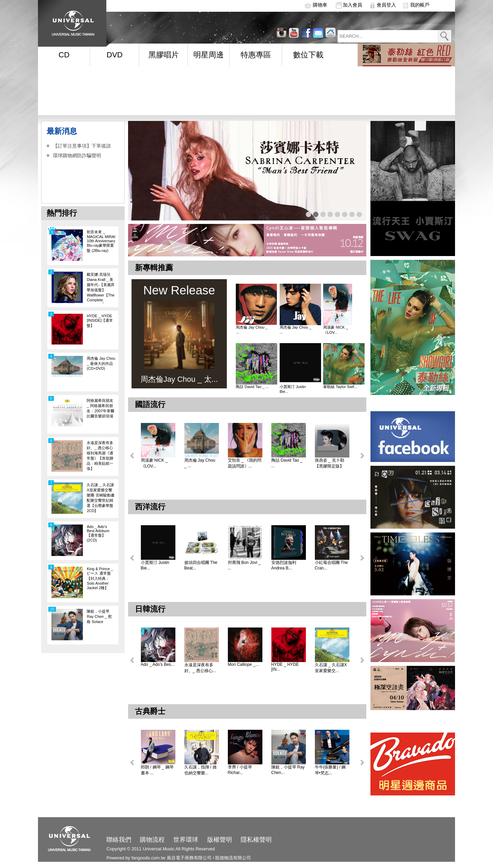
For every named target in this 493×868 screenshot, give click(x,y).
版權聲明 (220, 840)
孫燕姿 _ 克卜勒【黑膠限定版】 (330, 463)
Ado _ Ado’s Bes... (158, 664)
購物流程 (152, 840)
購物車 (320, 5)
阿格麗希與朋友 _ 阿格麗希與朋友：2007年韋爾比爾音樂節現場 (100, 408)
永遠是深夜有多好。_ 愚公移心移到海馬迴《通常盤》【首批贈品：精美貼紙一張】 (100, 456)
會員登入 (386, 5)
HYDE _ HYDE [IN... (285, 667)
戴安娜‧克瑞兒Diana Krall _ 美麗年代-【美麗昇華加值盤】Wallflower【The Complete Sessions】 (101, 288)
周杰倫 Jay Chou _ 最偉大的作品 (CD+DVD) (101, 363)
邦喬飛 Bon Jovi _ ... (244, 565)
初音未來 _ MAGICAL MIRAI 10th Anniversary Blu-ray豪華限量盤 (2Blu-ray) (101, 241)
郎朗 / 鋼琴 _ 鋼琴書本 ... (157, 770)
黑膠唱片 (164, 55)
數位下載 (308, 55)
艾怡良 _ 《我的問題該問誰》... (245, 463)
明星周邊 (209, 55)
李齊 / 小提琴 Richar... (240, 770)
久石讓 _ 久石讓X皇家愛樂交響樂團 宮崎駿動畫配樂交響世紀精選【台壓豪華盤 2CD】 (100, 498)
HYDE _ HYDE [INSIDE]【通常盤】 (100, 321)
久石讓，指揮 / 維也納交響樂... (201, 770)
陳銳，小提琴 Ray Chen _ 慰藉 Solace (99, 616)
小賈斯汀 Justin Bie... (293, 389)
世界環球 (186, 840)
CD (64, 55)
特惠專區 (256, 55)
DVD (115, 55)
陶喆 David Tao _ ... (252, 387)
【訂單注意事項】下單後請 (82, 146)
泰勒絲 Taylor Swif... (340, 387)
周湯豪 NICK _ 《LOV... (336, 330)
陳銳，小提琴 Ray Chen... (288, 770)
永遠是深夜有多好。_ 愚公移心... (200, 668)
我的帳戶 (420, 5)
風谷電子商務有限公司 (189, 858)
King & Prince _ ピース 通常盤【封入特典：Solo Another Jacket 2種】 (100, 578)
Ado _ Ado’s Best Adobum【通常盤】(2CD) (98, 533)
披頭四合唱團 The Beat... (201, 565)
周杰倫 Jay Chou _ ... (252, 330)
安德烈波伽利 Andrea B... (284, 565)
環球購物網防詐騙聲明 (77, 155)
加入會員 (352, 5)
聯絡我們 (119, 840)
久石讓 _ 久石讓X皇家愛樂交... (331, 668)
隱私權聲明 (256, 840)
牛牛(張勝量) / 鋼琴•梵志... (330, 770)
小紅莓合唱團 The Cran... (331, 565)
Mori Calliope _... (243, 664)
